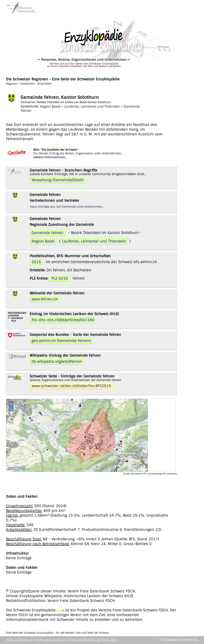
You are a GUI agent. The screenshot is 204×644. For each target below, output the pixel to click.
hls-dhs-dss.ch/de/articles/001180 (63, 320)
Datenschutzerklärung (84, 640)
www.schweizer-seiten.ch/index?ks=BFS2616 (71, 386)
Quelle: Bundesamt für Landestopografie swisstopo (150, 474)
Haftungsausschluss (51, 640)
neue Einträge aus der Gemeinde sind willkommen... (67, 207)
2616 (36, 262)
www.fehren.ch (45, 299)
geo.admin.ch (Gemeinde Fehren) (61, 341)
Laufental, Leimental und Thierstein (92, 106)
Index (10, 640)
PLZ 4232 (60, 278)
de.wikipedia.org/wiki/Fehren (57, 361)
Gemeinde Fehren (47, 233)
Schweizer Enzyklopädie (38, 633)
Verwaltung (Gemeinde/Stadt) (57, 180)
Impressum (25, 640)
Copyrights (110, 640)
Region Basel (50, 106)
